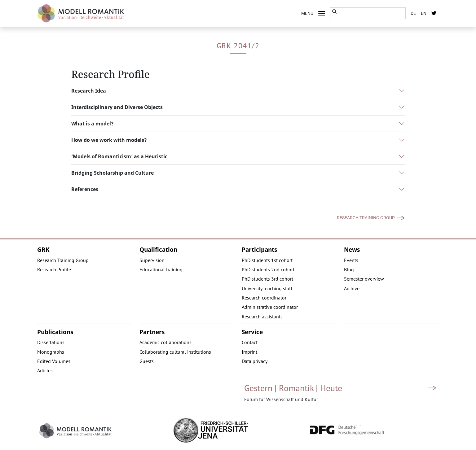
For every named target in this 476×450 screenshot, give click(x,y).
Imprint (249, 352)
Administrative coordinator (270, 307)
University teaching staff (267, 288)
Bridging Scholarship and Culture (112, 173)
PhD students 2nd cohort (268, 269)
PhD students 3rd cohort (267, 279)
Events (351, 260)
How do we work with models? (109, 140)
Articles (45, 370)
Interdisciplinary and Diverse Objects (117, 107)
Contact (250, 342)
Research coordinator (264, 298)
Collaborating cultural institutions (175, 352)
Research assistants (262, 317)
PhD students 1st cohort (267, 260)
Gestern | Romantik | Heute (293, 388)
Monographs (51, 352)
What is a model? (93, 124)
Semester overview (364, 279)
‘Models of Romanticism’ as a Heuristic (119, 156)
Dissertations (51, 342)
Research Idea (89, 91)
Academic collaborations (165, 342)
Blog (349, 269)
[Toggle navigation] (322, 13)
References (85, 189)
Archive (352, 288)
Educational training (161, 269)
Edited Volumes (54, 361)
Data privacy (255, 361)
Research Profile (54, 269)
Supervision (152, 260)
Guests (147, 361)
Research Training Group (366, 218)
